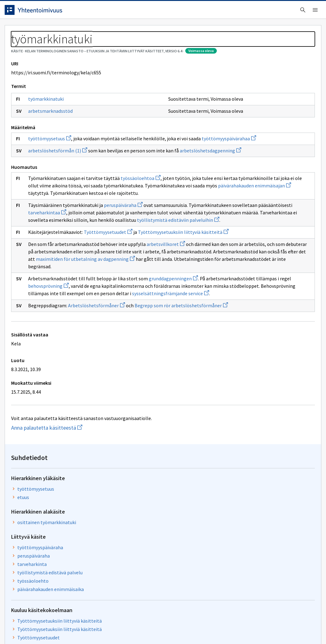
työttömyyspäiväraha (256, 157)
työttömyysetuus (54, 172)
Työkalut (54, 31)
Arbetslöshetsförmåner (101, 406)
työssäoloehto (249, 190)
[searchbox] (137, 12)
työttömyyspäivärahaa (60, 180)
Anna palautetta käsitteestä (63, 536)
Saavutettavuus (130, 626)
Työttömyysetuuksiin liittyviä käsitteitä (264, 234)
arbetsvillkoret (170, 322)
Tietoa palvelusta (99, 31)
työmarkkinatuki (51, 133)
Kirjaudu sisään (291, 12)
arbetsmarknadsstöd (55, 145)
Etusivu (19, 31)
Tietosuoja (81, 626)
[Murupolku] (163, 46)
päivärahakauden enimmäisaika (266, 199)
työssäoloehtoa (145, 227)
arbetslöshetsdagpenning (64, 199)
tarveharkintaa (156, 269)
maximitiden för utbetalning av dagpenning (138, 345)
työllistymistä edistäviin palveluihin (74, 291)
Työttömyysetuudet (113, 303)
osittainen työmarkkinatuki (262, 132)
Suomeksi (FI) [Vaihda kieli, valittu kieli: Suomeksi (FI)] (214, 12)
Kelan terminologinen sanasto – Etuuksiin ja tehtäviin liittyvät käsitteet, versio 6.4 (124, 46)
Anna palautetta (31, 626)
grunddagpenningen (178, 364)
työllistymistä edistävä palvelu (266, 182)
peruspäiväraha (128, 261)
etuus (239, 107)
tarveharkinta (248, 173)
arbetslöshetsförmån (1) (62, 192)
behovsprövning (145, 372)
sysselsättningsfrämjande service (71, 394)
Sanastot (19, 46)
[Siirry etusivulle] (50, 12)
